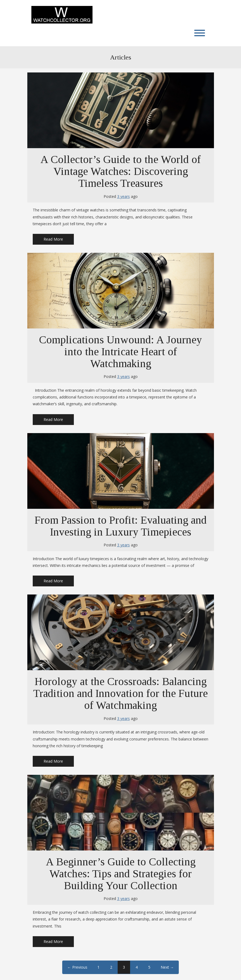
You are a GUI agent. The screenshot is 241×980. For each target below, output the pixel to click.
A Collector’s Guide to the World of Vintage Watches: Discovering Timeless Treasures (120, 171)
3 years (123, 196)
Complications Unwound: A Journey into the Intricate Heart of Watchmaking (120, 352)
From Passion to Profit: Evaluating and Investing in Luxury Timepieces (121, 526)
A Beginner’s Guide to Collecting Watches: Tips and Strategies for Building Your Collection (121, 874)
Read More (53, 239)
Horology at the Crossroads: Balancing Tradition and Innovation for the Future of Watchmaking (120, 693)
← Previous (77, 967)
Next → (167, 967)
